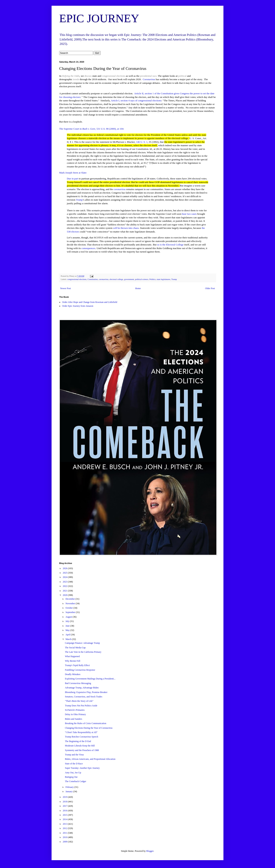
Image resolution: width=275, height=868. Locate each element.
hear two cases (189, 214)
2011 (65, 833)
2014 (65, 819)
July (68, 621)
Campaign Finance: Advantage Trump (82, 643)
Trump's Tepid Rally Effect (77, 665)
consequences (89, 248)
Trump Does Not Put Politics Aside (81, 706)
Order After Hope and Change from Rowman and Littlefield (90, 302)
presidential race (148, 76)
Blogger (150, 851)
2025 (65, 573)
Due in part (72, 179)
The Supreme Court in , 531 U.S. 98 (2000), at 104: (92, 129)
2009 (65, 842)
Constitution (93, 279)
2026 (65, 568)
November (71, 603)
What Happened (72, 656)
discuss (88, 76)
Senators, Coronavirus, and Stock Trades (84, 697)
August (69, 617)
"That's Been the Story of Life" (79, 701)
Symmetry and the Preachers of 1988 (82, 750)
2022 (65, 586)
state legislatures (163, 279)
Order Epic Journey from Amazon (78, 306)
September (71, 612)
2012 (65, 828)
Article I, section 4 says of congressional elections (136, 100)
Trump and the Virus (74, 755)
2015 (65, 815)
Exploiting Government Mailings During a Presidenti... (90, 679)
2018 (65, 802)
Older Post (210, 288)
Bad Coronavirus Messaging (78, 683)
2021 (65, 591)
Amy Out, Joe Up (73, 773)
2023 (65, 582)
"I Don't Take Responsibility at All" (81, 732)
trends (76, 79)
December (70, 599)
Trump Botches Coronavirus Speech (82, 737)
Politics (152, 279)
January (69, 791)
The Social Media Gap (75, 648)
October (70, 608)
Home (138, 288)
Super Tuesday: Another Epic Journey (82, 768)
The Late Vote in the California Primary (83, 652)
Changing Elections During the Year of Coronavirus (89, 728)
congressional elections (114, 76)
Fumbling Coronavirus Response (80, 670)
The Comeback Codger (76, 781)
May (68, 630)
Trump (79, 200)
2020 (65, 595)
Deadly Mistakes (73, 674)
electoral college (116, 279)
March (69, 639)
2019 (65, 797)
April (68, 635)
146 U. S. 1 (142, 142)
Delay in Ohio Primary (75, 714)
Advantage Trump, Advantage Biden (82, 688)
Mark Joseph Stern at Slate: (73, 173)
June (68, 626)
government (129, 279)
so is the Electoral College (170, 245)
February (70, 787)
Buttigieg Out (71, 777)
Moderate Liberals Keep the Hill (80, 746)
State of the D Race (74, 764)
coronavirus (120, 189)
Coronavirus (149, 79)
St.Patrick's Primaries (75, 710)
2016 (65, 811)
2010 (65, 837)
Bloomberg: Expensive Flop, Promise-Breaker (86, 692)
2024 (65, 577)
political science (142, 279)
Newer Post (66, 288)
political (182, 76)
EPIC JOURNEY (99, 18)
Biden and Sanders (74, 719)
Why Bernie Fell (73, 661)
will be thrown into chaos (126, 228)
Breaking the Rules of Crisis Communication (86, 723)
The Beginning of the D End (78, 741)
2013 (65, 824)
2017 (65, 806)
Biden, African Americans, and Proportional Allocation (90, 759)
